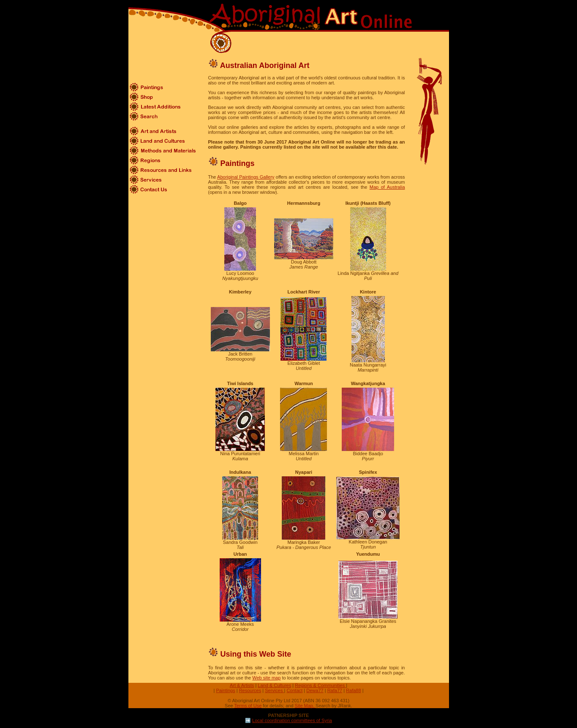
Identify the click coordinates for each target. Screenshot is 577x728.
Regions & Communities (320, 685)
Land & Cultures (274, 685)
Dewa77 (315, 690)
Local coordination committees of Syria (292, 720)
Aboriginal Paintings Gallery (246, 177)
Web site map (266, 678)
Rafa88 (353, 690)
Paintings (225, 690)
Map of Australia (387, 187)
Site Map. (305, 706)
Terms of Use (248, 706)
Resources (250, 690)
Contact (294, 690)
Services (274, 690)
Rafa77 (335, 690)
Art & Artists (242, 685)
